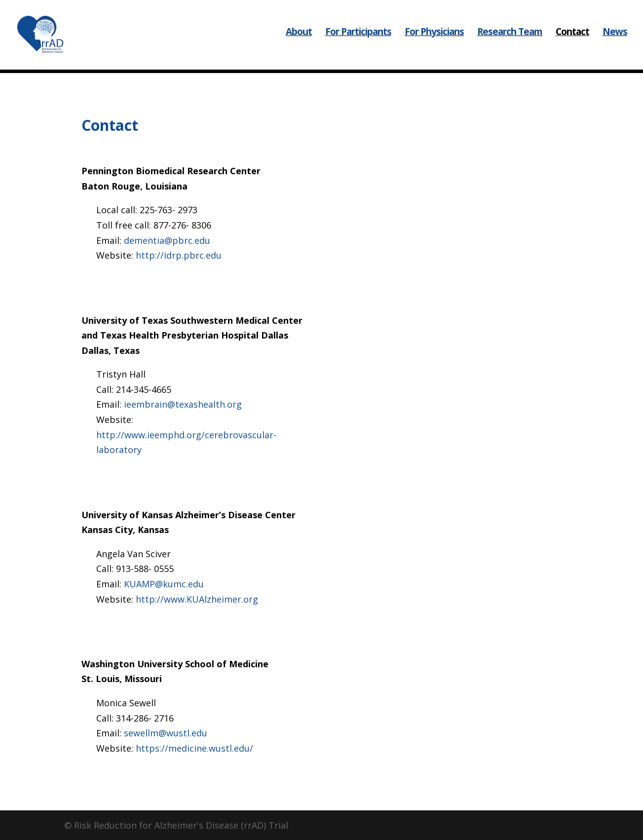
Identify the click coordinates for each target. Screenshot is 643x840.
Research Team (510, 39)
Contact (572, 39)
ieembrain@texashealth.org (183, 404)
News (615, 39)
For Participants (358, 39)
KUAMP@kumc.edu (164, 584)
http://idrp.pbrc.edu (179, 255)
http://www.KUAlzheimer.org (197, 599)
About (299, 39)
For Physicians (434, 39)
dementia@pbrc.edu (167, 240)
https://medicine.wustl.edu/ (194, 748)
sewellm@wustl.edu (166, 733)
